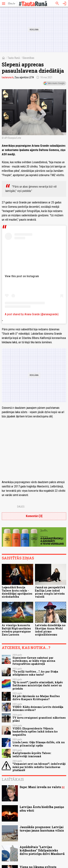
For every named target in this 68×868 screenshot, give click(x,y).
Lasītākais (13, 779)
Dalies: (21, 507)
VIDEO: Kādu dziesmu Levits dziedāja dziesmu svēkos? (38, 708)
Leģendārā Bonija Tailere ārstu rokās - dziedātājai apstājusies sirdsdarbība (17, 592)
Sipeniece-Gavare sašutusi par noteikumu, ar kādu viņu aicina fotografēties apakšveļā (34, 661)
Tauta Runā (14, 58)
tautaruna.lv (8, 77)
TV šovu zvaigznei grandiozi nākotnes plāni (39, 719)
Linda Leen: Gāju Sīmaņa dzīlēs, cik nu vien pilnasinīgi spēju (39, 744)
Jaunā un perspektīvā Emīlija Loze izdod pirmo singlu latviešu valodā (50, 592)
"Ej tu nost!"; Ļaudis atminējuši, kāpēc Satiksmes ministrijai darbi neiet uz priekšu (38, 685)
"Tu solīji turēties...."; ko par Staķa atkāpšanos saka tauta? (35, 673)
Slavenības (28, 58)
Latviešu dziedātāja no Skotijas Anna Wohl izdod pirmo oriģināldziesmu (50, 630)
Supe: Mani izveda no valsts (40, 787)
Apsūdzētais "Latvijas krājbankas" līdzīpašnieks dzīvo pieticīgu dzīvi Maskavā (42, 850)
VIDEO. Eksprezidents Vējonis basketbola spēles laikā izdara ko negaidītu (35, 732)
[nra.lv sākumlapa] (12, 4)
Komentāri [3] (34, 516)
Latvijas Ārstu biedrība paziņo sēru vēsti (42, 809)
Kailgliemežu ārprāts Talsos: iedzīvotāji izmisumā (32, 755)
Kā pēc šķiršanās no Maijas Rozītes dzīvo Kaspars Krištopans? (36, 698)
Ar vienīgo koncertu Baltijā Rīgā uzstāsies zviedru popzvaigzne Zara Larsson (16, 630)
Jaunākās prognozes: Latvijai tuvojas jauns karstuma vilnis (42, 829)
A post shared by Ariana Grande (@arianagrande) (32, 314)
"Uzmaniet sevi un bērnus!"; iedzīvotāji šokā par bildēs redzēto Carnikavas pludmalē (39, 767)
